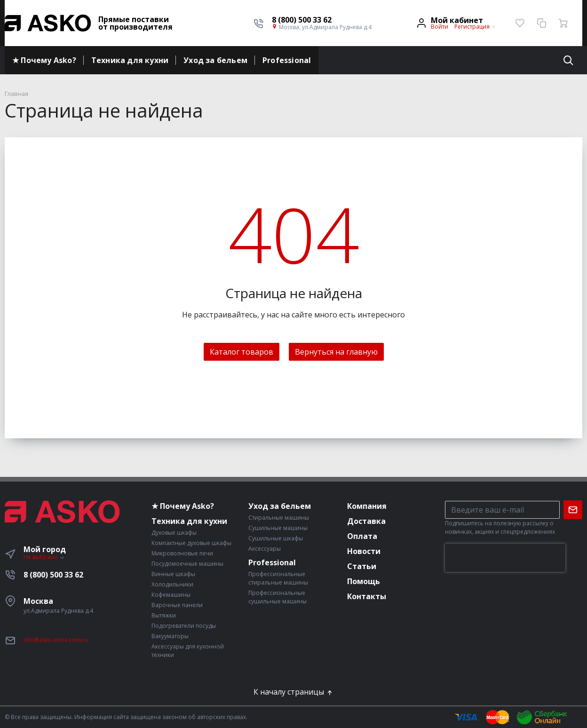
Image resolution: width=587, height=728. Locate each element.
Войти (440, 27)
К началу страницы (293, 692)
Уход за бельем (215, 60)
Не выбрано (44, 557)
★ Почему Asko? (44, 60)
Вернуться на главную (336, 352)
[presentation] (505, 558)
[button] (322, 20)
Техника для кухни (130, 60)
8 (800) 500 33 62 (53, 575)
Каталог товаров (242, 352)
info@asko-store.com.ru (56, 640)
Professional (287, 60)
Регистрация (472, 27)
